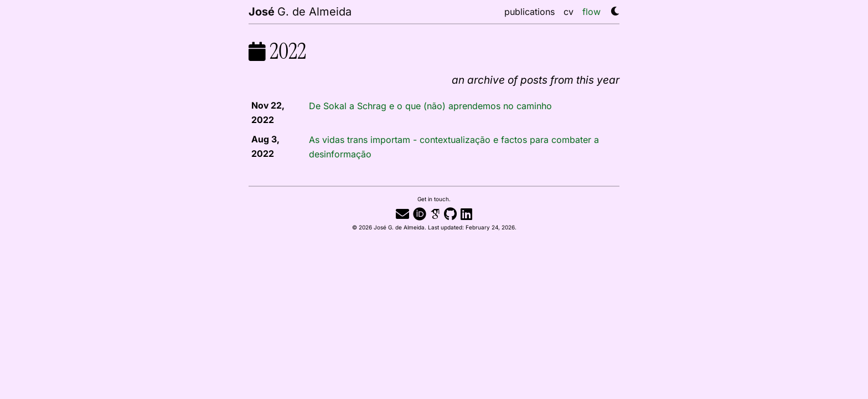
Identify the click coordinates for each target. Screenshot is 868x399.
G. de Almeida (300, 11)
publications (529, 11)
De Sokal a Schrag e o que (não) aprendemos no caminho (430, 106)
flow (591, 11)
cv (569, 11)
